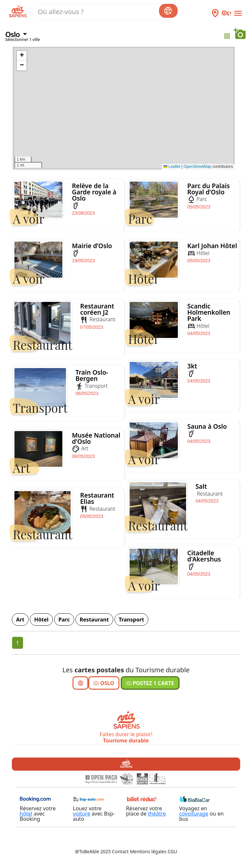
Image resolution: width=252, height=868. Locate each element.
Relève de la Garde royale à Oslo (94, 192)
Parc (64, 620)
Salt (201, 486)
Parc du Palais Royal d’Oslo (209, 189)
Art (20, 620)
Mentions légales (148, 851)
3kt (192, 366)
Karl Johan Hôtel (212, 246)
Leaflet (172, 167)
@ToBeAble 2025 (93, 851)
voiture (82, 814)
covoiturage (194, 814)
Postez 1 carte (150, 683)
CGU (172, 851)
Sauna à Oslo (207, 426)
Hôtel (41, 620)
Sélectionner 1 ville (22, 39)
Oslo (104, 683)
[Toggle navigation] (237, 12)
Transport (132, 620)
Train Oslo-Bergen (92, 375)
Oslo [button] (13, 34)
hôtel (26, 814)
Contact (120, 851)
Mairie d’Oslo (92, 246)
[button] (22, 56)
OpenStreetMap (197, 167)
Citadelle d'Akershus (204, 556)
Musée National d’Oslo (96, 438)
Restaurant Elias (97, 498)
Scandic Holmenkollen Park (209, 312)
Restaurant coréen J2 (97, 309)
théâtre (157, 814)
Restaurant (94, 620)
